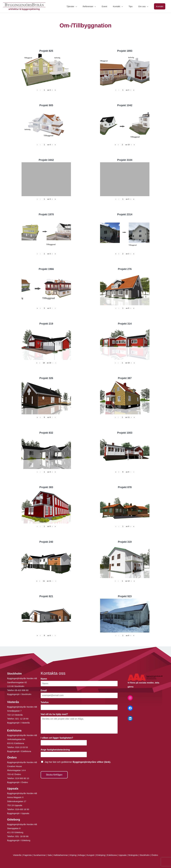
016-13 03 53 (21, 747)
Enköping (101, 855)
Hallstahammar (61, 855)
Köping (73, 855)
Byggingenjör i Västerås (18, 723)
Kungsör (91, 855)
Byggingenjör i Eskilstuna (19, 751)
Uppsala (122, 855)
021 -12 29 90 (22, 719)
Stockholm (145, 855)
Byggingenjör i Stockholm (19, 694)
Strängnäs (133, 855)
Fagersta (27, 855)
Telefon (45, 702)
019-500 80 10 (22, 778)
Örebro (155, 855)
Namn (45, 679)
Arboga (81, 855)
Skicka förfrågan (54, 775)
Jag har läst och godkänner (78, 762)
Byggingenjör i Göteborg (19, 840)
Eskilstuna (112, 855)
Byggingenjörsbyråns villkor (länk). (92, 762)
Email (44, 690)
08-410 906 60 (22, 690)
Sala (50, 855)
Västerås (17, 855)
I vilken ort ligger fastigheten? (58, 738)
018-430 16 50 (22, 809)
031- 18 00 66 (22, 836)
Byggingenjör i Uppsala (18, 813)
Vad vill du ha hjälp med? (55, 714)
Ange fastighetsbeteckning (56, 750)
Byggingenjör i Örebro (18, 782)
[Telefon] (79, 707)
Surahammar (40, 855)
